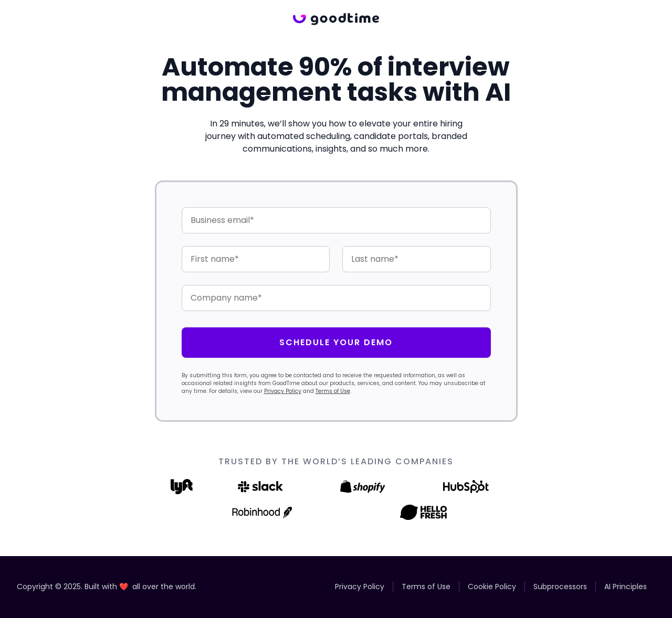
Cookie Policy (492, 587)
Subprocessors (560, 587)
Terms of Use (333, 391)
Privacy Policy (283, 391)
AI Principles (626, 587)
